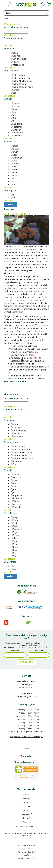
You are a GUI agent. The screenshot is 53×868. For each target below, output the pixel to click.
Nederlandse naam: (13, 38)
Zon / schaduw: (11, 71)
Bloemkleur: (10, 142)
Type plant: (9, 49)
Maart (15, 109)
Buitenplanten (43, 833)
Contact (27, 794)
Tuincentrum (9, 833)
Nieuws (26, 810)
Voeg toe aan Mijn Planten (17, 214)
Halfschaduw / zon (21, 78)
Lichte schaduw (19, 84)
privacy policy (43, 647)
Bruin (14, 152)
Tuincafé (26, 818)
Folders (26, 802)
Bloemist (16, 833)
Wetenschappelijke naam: (16, 27)
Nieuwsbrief (27, 814)
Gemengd (16, 158)
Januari (15, 103)
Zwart (15, 184)
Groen (15, 164)
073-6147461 (26, 693)
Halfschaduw (18, 75)
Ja (13, 195)
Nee (14, 198)
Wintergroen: (10, 190)
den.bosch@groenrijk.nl (26, 696)
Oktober (16, 130)
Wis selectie (10, 35)
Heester (16, 62)
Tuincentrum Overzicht (27, 852)
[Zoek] (26, 13)
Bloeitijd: (8, 99)
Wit (13, 181)
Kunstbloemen (33, 833)
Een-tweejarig (18, 59)
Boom (15, 53)
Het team (27, 806)
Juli (13, 121)
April (14, 112)
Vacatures (27, 822)
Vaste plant (17, 65)
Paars (14, 173)
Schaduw (16, 90)
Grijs (14, 161)
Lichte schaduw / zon (22, 87)
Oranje (15, 170)
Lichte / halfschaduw (22, 81)
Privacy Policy (27, 855)
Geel (14, 155)
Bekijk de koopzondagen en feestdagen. (27, 737)
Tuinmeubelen (26, 835)
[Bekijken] (49, 4)
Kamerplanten (24, 833)
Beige (14, 146)
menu (5, 5)
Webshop (26, 798)
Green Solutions (27, 849)
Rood (14, 175)
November (17, 133)
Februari (16, 106)
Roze (14, 178)
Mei (13, 115)
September (17, 127)
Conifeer (16, 56)
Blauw (15, 149)
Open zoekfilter (13, 24)
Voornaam (15, 651)
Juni (14, 118)
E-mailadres (38, 651)
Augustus (16, 124)
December (17, 136)
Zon (14, 93)
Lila (13, 167)
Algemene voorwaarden (26, 826)
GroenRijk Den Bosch (26, 681)
